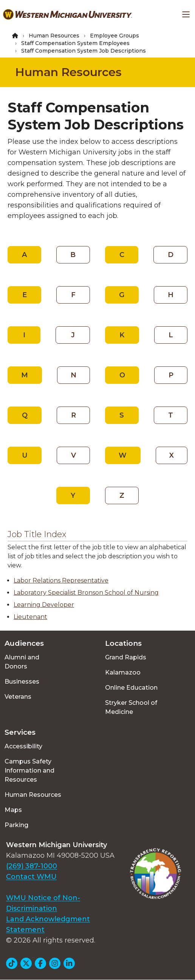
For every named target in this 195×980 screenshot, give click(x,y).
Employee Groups (115, 36)
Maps (13, 810)
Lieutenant (30, 617)
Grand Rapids (126, 657)
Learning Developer (44, 605)
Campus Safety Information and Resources (29, 770)
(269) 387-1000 (32, 866)
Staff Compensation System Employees (75, 43)
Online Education (131, 688)
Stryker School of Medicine (131, 707)
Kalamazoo (123, 672)
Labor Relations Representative (61, 580)
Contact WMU (31, 877)
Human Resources (54, 36)
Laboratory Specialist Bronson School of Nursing (86, 593)
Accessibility (23, 746)
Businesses (22, 682)
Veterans (18, 697)
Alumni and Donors (22, 662)
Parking (16, 825)
